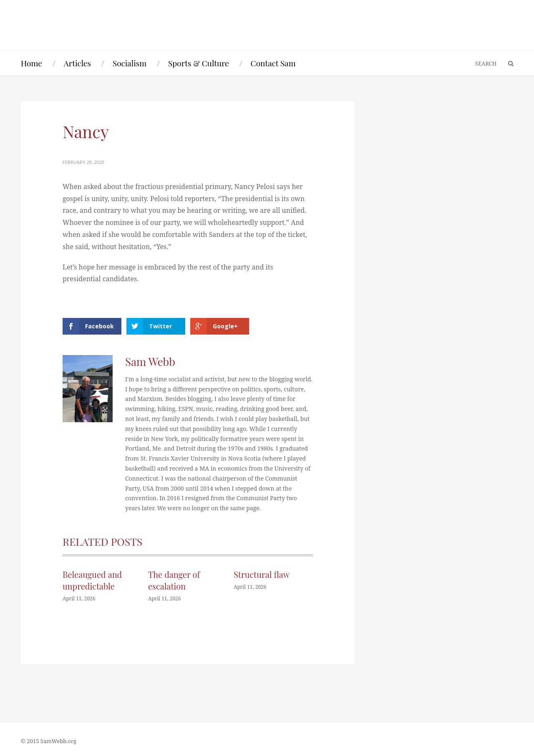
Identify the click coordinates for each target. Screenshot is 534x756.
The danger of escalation (174, 580)
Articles (77, 63)
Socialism (130, 63)
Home (31, 63)
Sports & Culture (199, 63)
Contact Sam (273, 63)
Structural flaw (262, 574)
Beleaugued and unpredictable (92, 580)
